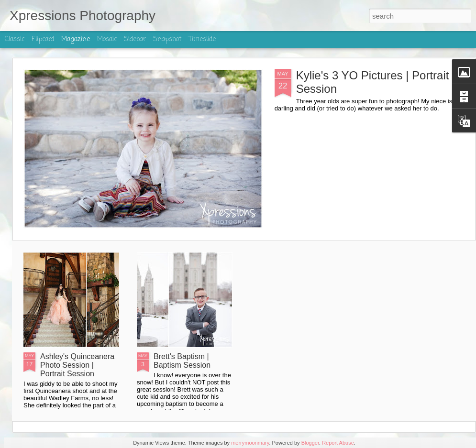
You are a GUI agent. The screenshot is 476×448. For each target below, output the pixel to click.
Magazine (76, 39)
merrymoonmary (250, 443)
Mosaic (107, 39)
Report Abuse (338, 443)
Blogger (310, 443)
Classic (15, 39)
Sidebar (135, 39)
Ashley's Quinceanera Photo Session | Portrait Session (77, 365)
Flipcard (43, 39)
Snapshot (167, 39)
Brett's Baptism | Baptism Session (182, 361)
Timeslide (202, 39)
